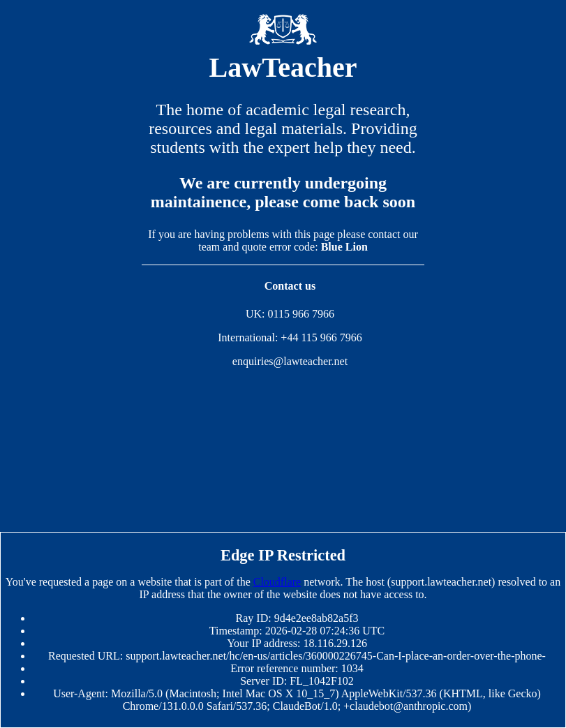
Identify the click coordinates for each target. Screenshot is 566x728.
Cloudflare (277, 582)
